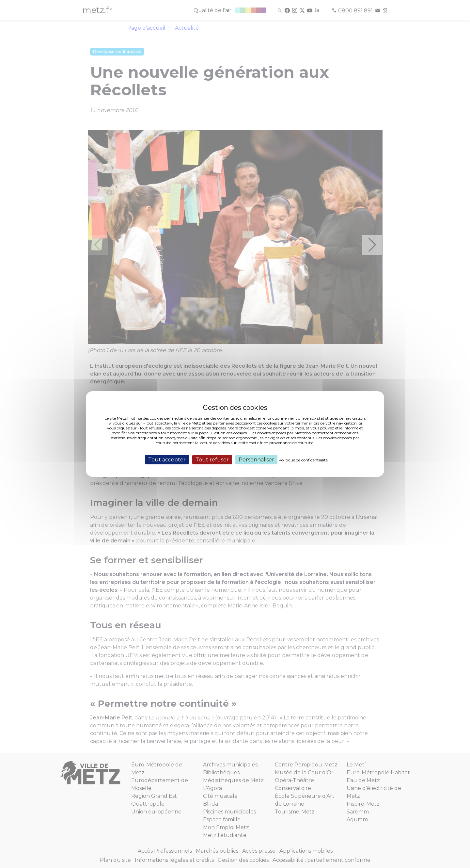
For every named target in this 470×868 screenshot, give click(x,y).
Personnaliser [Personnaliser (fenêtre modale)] (256, 460)
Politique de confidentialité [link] (303, 460)
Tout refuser (212, 460)
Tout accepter (167, 460)
